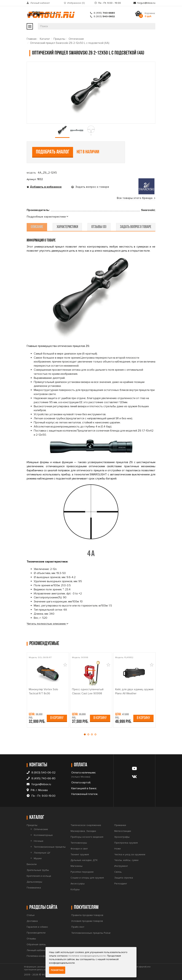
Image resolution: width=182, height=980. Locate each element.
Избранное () (76, 3)
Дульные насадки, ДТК (84, 860)
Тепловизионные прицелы (50, 847)
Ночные (39, 841)
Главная (32, 39)
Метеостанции (123, 831)
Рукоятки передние (82, 872)
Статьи (31, 915)
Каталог (45, 39)
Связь (118, 872)
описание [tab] (38, 227)
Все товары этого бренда (136, 198)
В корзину (57, 718)
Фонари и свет (79, 849)
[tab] (48, 217)
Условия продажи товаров (87, 921)
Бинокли (32, 864)
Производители (36, 933)
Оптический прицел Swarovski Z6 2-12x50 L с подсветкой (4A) (70, 43)
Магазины (77, 866)
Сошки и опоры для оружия (87, 878)
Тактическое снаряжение (86, 825)
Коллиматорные (43, 835)
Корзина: (150, 15)
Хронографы (122, 837)
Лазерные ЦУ (42, 853)
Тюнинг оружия (80, 854)
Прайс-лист (78, 927)
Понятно (57, 970)
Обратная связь (36, 944)
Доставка (32, 921)
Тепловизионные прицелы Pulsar (91, 933)
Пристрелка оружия (126, 843)
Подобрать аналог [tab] (53, 152)
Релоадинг (121, 884)
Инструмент (121, 866)
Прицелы (59, 39)
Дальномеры (34, 882)
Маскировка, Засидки (83, 831)
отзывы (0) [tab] (99, 227)
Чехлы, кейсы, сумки (126, 860)
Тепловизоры (79, 843)
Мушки (38, 858)
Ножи (117, 849)
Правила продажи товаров (87, 915)
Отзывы (31, 939)
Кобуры (75, 889)
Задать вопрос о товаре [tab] (92, 187)
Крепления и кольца (39, 876)
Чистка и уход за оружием (130, 854)
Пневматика (34, 888)
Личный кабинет (40, 3)
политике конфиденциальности (87, 956)
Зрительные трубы (38, 870)
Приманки (120, 825)
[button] (86, 734)
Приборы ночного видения (87, 837)
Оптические (76, 39)
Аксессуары (78, 884)
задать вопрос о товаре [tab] (135, 227)
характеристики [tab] (68, 227)
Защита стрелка (124, 878)
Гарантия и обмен (37, 927)
